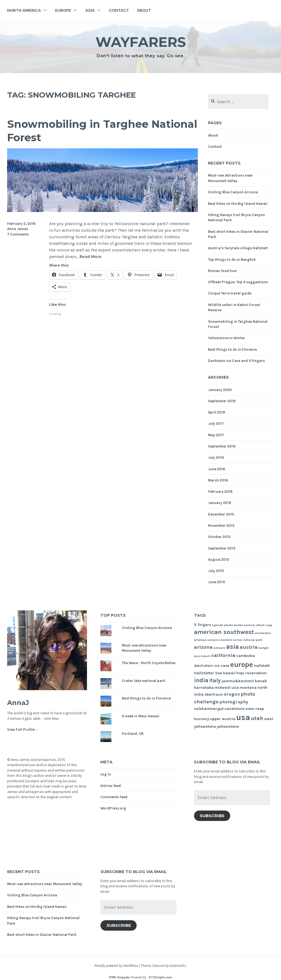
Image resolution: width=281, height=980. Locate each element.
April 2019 (217, 412)
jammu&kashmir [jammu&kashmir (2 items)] (238, 681)
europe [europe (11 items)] (242, 665)
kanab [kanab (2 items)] (261, 681)
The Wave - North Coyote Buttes (149, 663)
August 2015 (219, 560)
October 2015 (219, 537)
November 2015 (221, 526)
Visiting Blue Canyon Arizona (233, 192)
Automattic (178, 966)
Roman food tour (223, 271)
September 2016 (222, 446)
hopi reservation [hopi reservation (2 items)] (252, 673)
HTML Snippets (120, 977)
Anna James (18, 229)
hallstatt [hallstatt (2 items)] (262, 666)
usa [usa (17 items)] (243, 717)
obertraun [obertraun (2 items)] (214, 694)
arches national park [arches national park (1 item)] (248, 640)
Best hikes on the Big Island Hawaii (238, 204)
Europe (63, 10)
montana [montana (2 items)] (248, 688)
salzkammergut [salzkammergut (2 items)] (209, 709)
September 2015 (222, 548)
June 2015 (217, 582)
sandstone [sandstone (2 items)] (234, 709)
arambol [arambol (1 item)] (226, 640)
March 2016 (218, 480)
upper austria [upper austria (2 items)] (223, 719)
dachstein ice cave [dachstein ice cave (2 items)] (212, 666)
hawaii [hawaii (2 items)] (229, 673)
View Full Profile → (23, 730)
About (144, 10)
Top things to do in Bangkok (232, 260)
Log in (106, 774)
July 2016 (216, 458)
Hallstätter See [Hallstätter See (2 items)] (208, 673)
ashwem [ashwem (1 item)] (219, 648)
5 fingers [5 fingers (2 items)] (203, 625)
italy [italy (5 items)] (215, 680)
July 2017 (216, 424)
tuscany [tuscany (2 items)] (202, 719)
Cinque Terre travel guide (230, 293)
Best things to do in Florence (232, 349)
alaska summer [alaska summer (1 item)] (245, 625)
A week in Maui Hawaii (141, 716)
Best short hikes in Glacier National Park (42, 935)
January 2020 (220, 390)
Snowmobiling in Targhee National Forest (102, 131)
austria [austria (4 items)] (249, 647)
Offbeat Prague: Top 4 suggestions (238, 282)
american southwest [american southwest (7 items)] (224, 632)
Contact (119, 10)
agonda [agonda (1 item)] (218, 625)
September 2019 (222, 401)
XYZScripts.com (160, 977)
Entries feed (111, 786)
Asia (90, 10)
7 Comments (18, 234)
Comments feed (114, 797)
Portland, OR (133, 734)
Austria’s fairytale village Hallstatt (238, 248)
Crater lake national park (144, 681)
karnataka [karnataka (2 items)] (204, 688)
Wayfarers (141, 42)
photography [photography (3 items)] (234, 702)
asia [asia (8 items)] (233, 647)
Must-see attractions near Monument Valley (45, 884)
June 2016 (217, 469)
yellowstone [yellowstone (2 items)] (228, 726)
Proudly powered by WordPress (116, 966)
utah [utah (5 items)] (257, 718)
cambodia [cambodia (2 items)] (246, 656)
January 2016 (220, 503)
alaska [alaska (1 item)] (228, 625)
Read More (91, 257)
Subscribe (212, 816)
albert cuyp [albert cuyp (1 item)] (264, 625)
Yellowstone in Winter (227, 338)
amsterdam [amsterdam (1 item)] (263, 633)
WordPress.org (113, 808)
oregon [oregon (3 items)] (232, 694)
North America (24, 10)
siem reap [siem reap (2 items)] (255, 709)
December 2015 (221, 514)
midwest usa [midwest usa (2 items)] (227, 688)
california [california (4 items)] (223, 655)
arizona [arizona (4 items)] (203, 647)
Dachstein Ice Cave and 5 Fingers (236, 361)
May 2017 (216, 435)
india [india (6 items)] (201, 680)
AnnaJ (18, 703)
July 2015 (216, 571)
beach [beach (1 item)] (206, 656)
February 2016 (220, 492)
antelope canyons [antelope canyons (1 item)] (207, 640)
